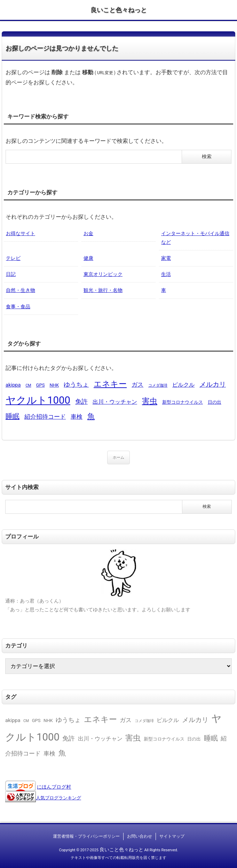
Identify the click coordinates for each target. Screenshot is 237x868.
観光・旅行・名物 (103, 290)
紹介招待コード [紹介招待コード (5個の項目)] (45, 417)
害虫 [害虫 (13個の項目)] (150, 401)
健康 (88, 258)
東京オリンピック (103, 274)
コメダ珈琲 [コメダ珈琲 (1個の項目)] (158, 385)
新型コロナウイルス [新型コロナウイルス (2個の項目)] (183, 402)
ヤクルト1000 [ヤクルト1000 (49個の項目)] (38, 400)
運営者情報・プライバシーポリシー (86, 836)
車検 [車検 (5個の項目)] (77, 417)
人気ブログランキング (58, 798)
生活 (166, 274)
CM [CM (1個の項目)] (28, 385)
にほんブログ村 (54, 787)
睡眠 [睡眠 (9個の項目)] (13, 416)
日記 (11, 274)
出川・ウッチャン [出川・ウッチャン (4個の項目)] (115, 402)
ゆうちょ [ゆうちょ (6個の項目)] (76, 384)
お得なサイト (21, 233)
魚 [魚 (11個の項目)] (91, 416)
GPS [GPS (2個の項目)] (41, 385)
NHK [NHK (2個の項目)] (54, 385)
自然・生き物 (21, 290)
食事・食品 (18, 307)
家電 (166, 258)
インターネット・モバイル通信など (195, 238)
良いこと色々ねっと (119, 10)
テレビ (13, 258)
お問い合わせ (140, 836)
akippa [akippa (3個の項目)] (13, 385)
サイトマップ (172, 836)
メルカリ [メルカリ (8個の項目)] (213, 384)
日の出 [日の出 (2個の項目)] (215, 402)
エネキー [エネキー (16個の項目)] (110, 384)
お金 (88, 233)
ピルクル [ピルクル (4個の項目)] (183, 385)
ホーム (118, 458)
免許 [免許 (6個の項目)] (81, 401)
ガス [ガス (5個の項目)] (137, 385)
